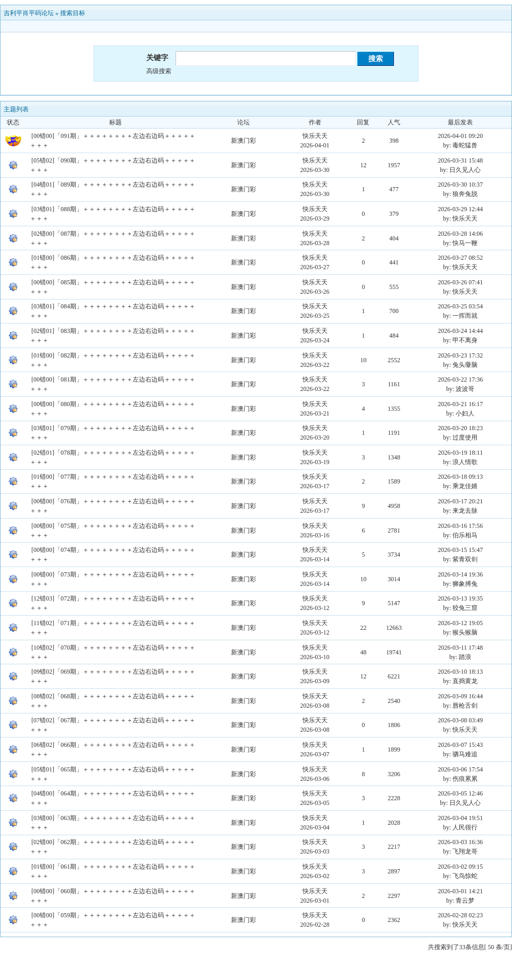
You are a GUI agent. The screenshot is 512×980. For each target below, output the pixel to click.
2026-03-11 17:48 (460, 648)
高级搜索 (159, 71)
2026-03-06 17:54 (460, 769)
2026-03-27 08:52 (460, 258)
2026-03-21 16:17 (460, 404)
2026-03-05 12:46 (460, 793)
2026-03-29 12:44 (460, 209)
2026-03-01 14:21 (460, 891)
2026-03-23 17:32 (460, 355)
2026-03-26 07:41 (460, 282)
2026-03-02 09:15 (460, 867)
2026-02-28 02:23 (460, 915)
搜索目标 (73, 13)
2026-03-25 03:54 (460, 306)
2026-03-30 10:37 (460, 185)
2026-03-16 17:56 (460, 526)
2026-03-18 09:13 (460, 477)
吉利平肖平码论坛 (29, 13)
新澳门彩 (243, 141)
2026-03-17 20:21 (460, 501)
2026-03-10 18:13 (460, 672)
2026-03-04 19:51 (460, 818)
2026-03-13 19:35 (460, 598)
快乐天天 (315, 136)
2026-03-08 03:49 (460, 720)
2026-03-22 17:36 (460, 379)
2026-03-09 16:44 (460, 696)
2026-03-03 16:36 (460, 842)
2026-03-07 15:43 (460, 745)
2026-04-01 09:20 (460, 136)
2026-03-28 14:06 (460, 234)
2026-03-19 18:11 (460, 453)
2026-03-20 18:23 (460, 428)
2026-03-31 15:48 (460, 160)
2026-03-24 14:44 (460, 331)
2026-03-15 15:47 (460, 550)
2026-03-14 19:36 (460, 574)
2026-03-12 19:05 (460, 623)
